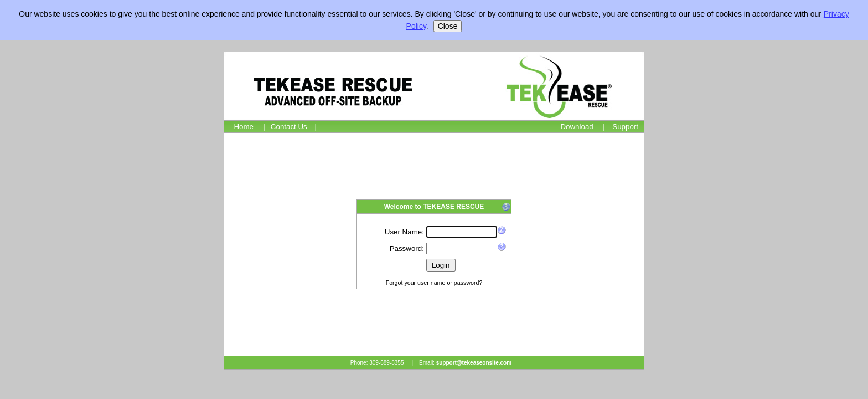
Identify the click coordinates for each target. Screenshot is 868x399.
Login (441, 265)
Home (244, 127)
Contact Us (289, 127)
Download (577, 127)
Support (625, 127)
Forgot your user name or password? (434, 283)
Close (448, 26)
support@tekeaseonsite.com (474, 363)
